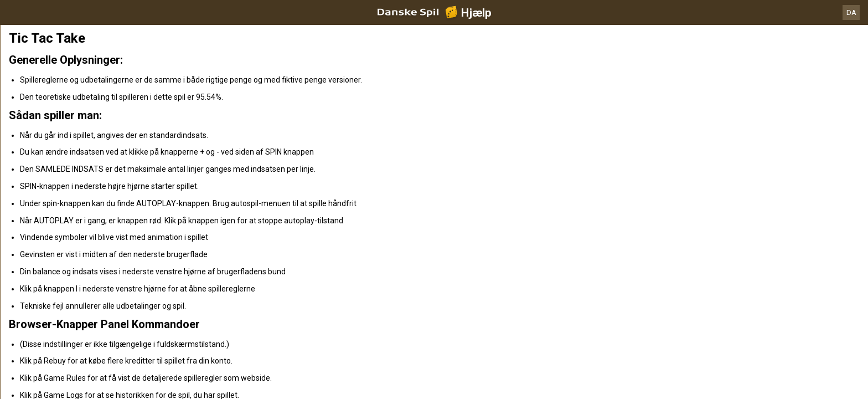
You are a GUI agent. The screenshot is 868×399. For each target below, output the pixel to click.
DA (851, 12)
